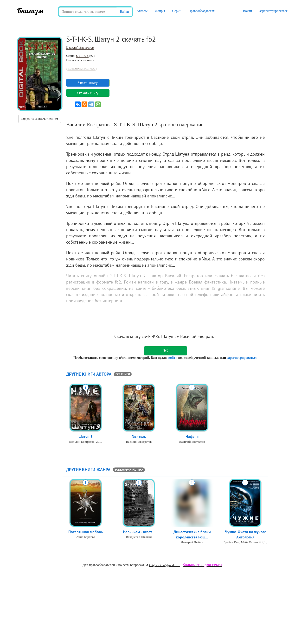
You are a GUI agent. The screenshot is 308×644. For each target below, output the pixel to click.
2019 (99, 442)
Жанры (160, 11)
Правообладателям (202, 11)
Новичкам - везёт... (139, 532)
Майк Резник (250, 543)
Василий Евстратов (80, 47)
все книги (123, 374)
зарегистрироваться (242, 358)
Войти (247, 11)
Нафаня (192, 437)
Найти (124, 12)
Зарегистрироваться (273, 11)
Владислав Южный (139, 537)
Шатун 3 (86, 437)
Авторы (142, 11)
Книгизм (30, 11)
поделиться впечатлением (40, 119)
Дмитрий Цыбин (192, 543)
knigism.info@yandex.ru (162, 565)
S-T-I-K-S (82, 56)
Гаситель (139, 437)
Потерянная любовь (86, 532)
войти (173, 358)
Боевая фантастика (81, 69)
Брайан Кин (231, 543)
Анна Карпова (85, 537)
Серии (177, 11)
